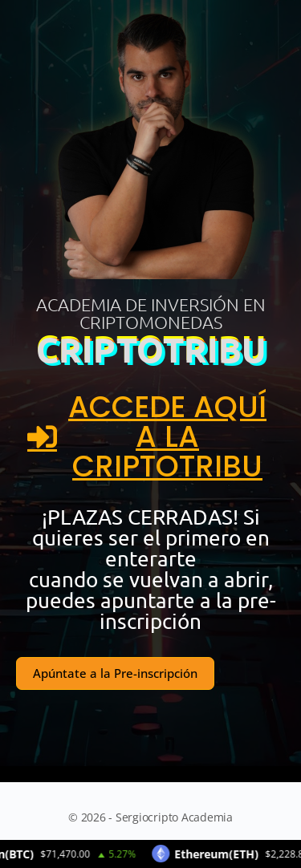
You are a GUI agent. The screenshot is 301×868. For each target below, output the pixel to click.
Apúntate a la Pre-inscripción (115, 673)
